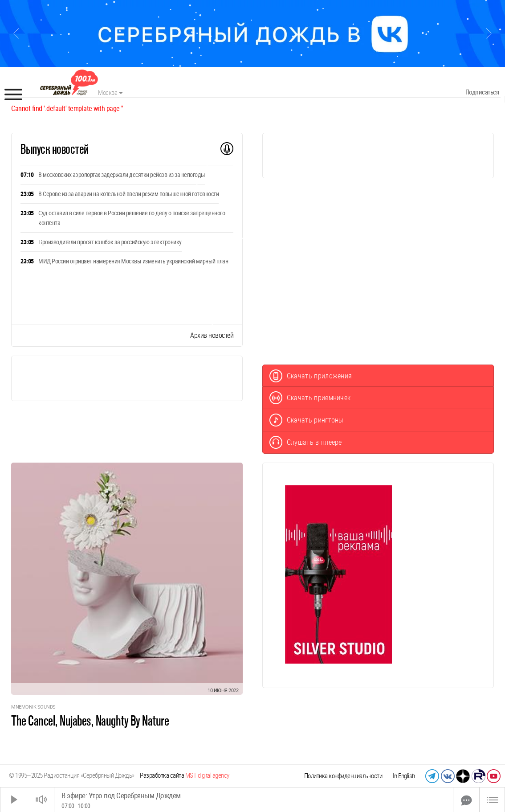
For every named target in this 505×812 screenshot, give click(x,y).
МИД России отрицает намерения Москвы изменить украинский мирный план (133, 261)
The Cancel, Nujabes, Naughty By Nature (90, 721)
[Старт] (14, 800)
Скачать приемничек (310, 398)
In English (404, 776)
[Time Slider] (254, 800)
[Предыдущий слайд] (16, 33)
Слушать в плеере (306, 442)
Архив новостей (212, 335)
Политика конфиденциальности (343, 776)
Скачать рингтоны (306, 420)
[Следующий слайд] (489, 33)
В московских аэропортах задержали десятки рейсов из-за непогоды (122, 175)
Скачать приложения (311, 376)
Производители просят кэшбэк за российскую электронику (110, 242)
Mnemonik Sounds (33, 707)
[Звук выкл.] (41, 800)
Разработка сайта (185, 775)
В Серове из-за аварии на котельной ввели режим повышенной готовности (128, 194)
